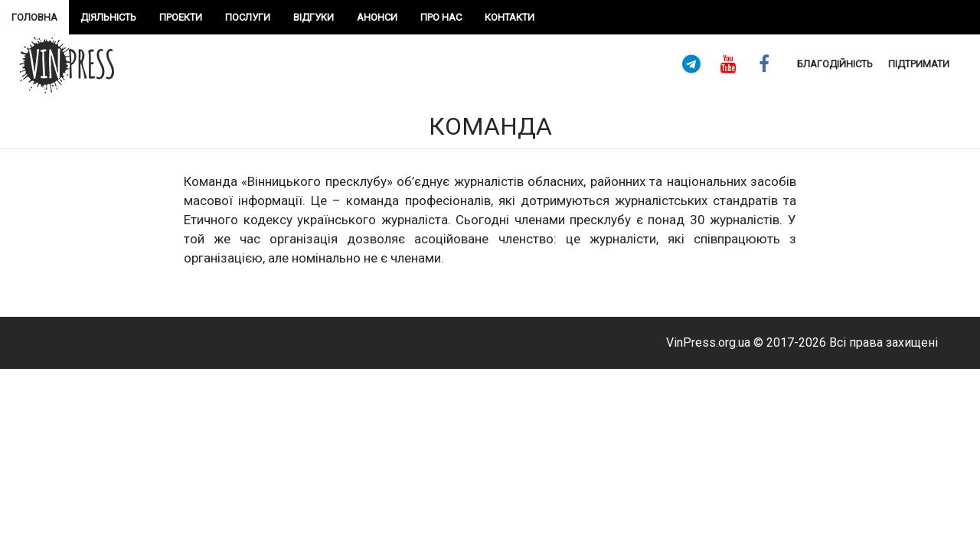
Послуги (248, 17)
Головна (34, 17)
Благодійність (835, 64)
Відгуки (314, 17)
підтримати (919, 64)
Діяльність (108, 17)
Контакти (510, 17)
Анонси (377, 17)
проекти (181, 17)
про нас (441, 17)
